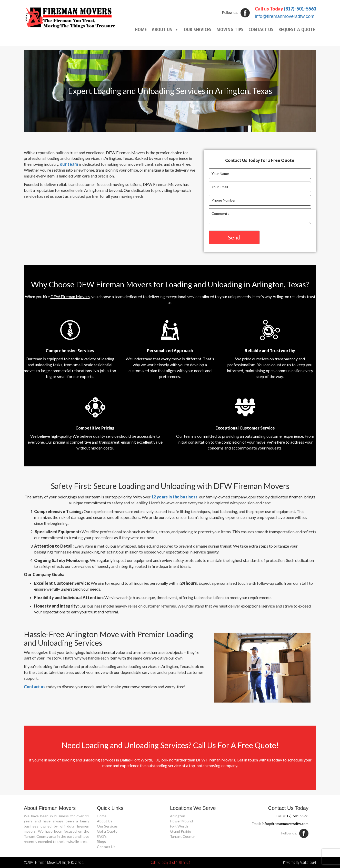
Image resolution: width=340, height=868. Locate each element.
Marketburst (308, 862)
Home (102, 816)
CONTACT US (261, 29)
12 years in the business (174, 497)
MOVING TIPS (230, 29)
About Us (105, 821)
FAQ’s (102, 836)
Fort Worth (179, 826)
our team (69, 164)
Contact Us (106, 847)
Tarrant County (182, 836)
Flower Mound (181, 821)
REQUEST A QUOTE (297, 29)
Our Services (107, 826)
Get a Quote (107, 831)
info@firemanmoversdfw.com (285, 16)
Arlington (178, 816)
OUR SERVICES (198, 29)
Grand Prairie (181, 831)
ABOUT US (162, 29)
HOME (141, 29)
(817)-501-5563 (300, 9)
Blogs (101, 841)
